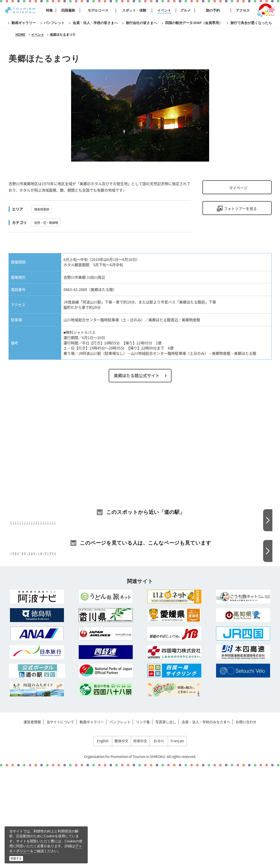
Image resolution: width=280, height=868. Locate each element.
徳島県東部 (42, 209)
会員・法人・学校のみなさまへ (206, 824)
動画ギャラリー (92, 824)
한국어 (159, 843)
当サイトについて (60, 824)
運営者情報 (32, 824)
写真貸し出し (166, 824)
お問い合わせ (246, 824)
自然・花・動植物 (46, 222)
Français (177, 843)
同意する (16, 859)
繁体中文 (121, 843)
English (103, 843)
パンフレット (120, 824)
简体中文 (140, 843)
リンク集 (143, 824)
